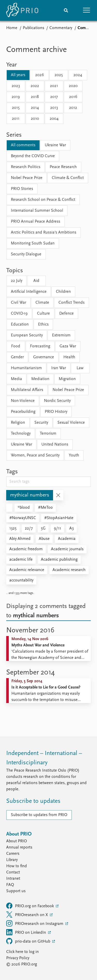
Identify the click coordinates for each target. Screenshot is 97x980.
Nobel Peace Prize (27, 178)
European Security (27, 335)
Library (12, 860)
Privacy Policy (18, 958)
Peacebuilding (23, 412)
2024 (78, 75)
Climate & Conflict (68, 178)
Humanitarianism (26, 368)
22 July (17, 281)
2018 (35, 97)
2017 (54, 97)
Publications (33, 28)
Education (20, 325)
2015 (16, 108)
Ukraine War (55, 145)
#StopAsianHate (59, 518)
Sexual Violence (71, 423)
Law (80, 368)
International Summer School (37, 211)
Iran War (59, 368)
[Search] (66, 10)
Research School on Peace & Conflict (43, 200)
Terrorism (48, 434)
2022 (35, 86)
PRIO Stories (22, 189)
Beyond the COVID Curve (33, 156)
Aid (36, 281)
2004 (54, 119)
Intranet (13, 879)
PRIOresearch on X (28, 915)
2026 (40, 75)
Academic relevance (27, 570)
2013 (54, 108)
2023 (16, 86)
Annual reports (19, 847)
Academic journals (67, 549)
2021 (54, 86)
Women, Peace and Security (35, 455)
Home (12, 28)
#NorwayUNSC (23, 518)
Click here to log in (23, 952)
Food (16, 346)
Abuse (44, 539)
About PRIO (17, 841)
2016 (73, 97)
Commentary (61, 28)
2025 (59, 75)
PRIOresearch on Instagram (35, 923)
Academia (67, 539)
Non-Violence (23, 401)
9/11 (57, 528)
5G (43, 528)
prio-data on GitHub (29, 941)
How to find (17, 866)
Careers (13, 854)
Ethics (43, 325)
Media (16, 379)
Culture (43, 314)
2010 (35, 119)
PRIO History (56, 412)
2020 (73, 86)
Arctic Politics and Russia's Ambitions (44, 233)
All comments (23, 145)
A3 (72, 528)
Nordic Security (57, 401)
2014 (35, 108)
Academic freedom (26, 549)
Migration (67, 379)
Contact (13, 872)
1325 (13, 528)
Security (41, 423)
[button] (87, 10)
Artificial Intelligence (29, 292)
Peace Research (63, 167)
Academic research (69, 570)
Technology (21, 434)
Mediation (40, 379)
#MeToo (45, 508)
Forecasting (40, 346)
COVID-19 (19, 314)
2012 (73, 108)
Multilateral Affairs (27, 390)
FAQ (10, 885)
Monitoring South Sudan (33, 243)
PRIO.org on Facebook (31, 906)
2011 (16, 119)
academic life (21, 560)
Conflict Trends (72, 303)
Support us (16, 891)
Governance (44, 357)
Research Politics (26, 167)
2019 (16, 97)
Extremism (61, 335)
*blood (24, 508)
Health (69, 357)
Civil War (18, 303)
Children (63, 292)
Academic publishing (59, 560)
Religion (18, 423)
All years (18, 75)
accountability (21, 580)
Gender (17, 357)
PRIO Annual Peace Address (36, 222)
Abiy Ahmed (20, 539)
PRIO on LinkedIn (27, 932)
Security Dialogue (26, 254)
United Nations (55, 445)
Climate (42, 303)
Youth (74, 455)
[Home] (22, 10)
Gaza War (68, 346)
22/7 (29, 528)
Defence (66, 314)
